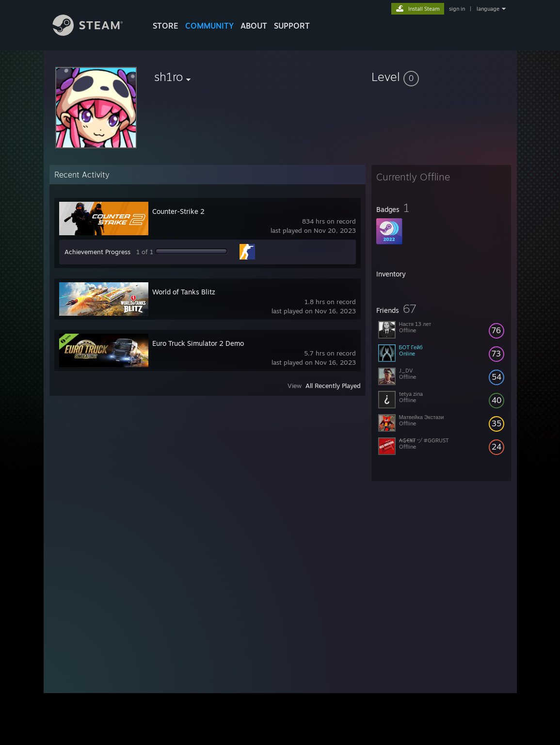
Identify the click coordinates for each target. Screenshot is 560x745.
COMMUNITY (209, 26)
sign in (457, 9)
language (488, 9)
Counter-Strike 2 (178, 211)
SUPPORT (292, 26)
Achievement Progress (97, 252)
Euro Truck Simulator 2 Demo (198, 343)
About (254, 26)
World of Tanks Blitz (184, 292)
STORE (166, 26)
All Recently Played (333, 386)
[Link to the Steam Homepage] (95, 33)
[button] (441, 77)
